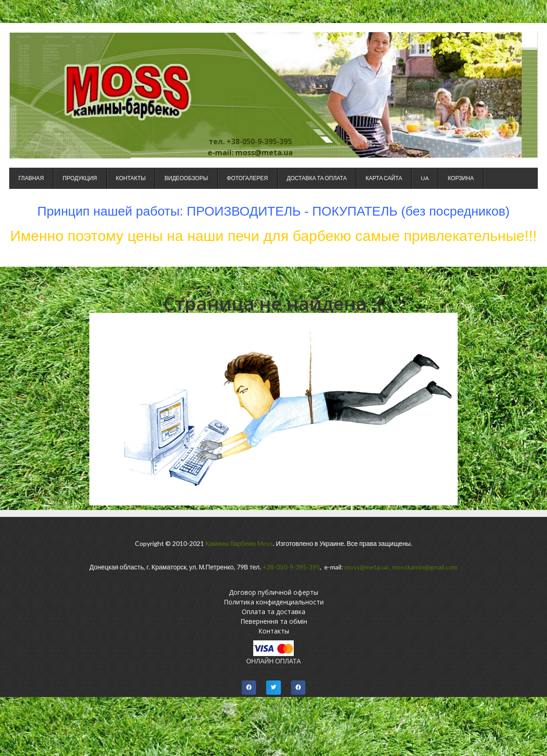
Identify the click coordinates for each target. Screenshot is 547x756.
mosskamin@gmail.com (425, 567)
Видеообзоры (186, 178)
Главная (31, 178)
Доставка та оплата (317, 178)
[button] (249, 688)
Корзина (460, 178)
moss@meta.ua (366, 567)
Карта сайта (384, 178)
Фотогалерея (247, 178)
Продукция (80, 178)
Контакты (131, 178)
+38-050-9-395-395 (291, 567)
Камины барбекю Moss (239, 543)
